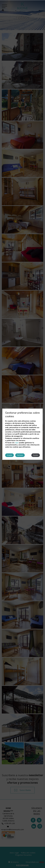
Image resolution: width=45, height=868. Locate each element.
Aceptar (9, 455)
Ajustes (36, 455)
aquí (17, 443)
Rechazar (20, 455)
